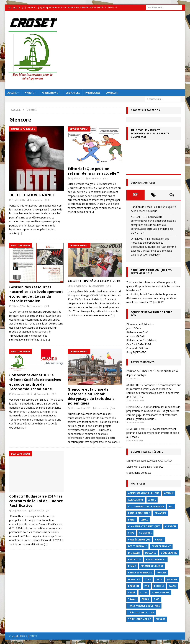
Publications (50, 93)
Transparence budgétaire (144, 606)
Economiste (36, 200)
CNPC (131, 533)
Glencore (134, 579)
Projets (29, 93)
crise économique (139, 540)
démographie (169, 553)
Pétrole (159, 586)
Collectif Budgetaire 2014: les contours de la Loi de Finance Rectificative (36, 501)
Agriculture (136, 500)
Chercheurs (73, 93)
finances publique (152, 566)
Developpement (161, 546)
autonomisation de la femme (146, 507)
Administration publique (144, 493)
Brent (132, 520)
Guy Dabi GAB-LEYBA (160, 461)
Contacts (112, 93)
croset (130, 473)
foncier (162, 573)
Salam (173, 586)
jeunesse (172, 579)
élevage (161, 619)
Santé (132, 593)
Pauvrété (134, 586)
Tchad (145, 599)
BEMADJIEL (161, 513)
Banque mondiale (139, 513)
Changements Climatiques (144, 526)
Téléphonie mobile (139, 619)
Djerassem (134, 553)
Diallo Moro (133, 467)
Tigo (157, 599)
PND (147, 586)
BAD (171, 507)
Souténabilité (161, 593)
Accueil (12, 93)
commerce (145, 533)
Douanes (151, 553)
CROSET (159, 540)
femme (132, 566)
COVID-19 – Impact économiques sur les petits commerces (150, 133)
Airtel (152, 500)
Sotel (144, 593)
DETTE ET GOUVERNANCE (32, 195)
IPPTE (159, 579)
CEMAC (144, 520)
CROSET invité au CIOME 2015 (94, 281)
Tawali (132, 599)
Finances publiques (140, 573)
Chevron (171, 526)
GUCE (148, 579)
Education (135, 559)
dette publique (137, 546)
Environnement (156, 559)
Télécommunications (141, 613)
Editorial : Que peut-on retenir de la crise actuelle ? (93, 171)
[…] (20, 233)
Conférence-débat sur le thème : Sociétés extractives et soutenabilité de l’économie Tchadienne (35, 382)
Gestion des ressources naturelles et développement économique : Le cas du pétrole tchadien (36, 294)
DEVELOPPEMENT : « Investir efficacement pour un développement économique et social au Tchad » (153, 433)
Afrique (169, 493)
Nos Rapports (155, 467)
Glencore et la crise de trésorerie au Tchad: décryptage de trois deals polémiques (91, 396)
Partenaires (93, 93)
